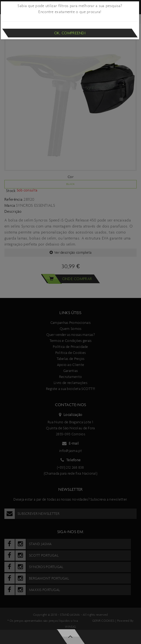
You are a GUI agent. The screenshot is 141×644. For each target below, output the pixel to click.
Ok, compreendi (70, 33)
